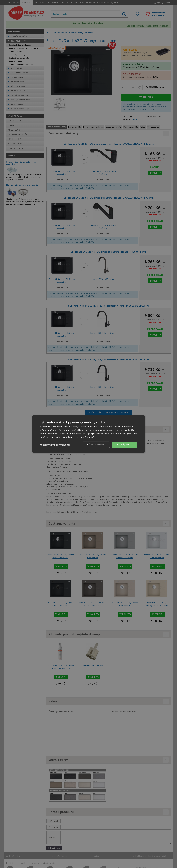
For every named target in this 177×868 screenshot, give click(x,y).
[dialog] (89, 434)
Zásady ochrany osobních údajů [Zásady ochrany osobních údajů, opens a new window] (79, 437)
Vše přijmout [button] (124, 445)
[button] (55, 445)
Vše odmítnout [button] (96, 445)
